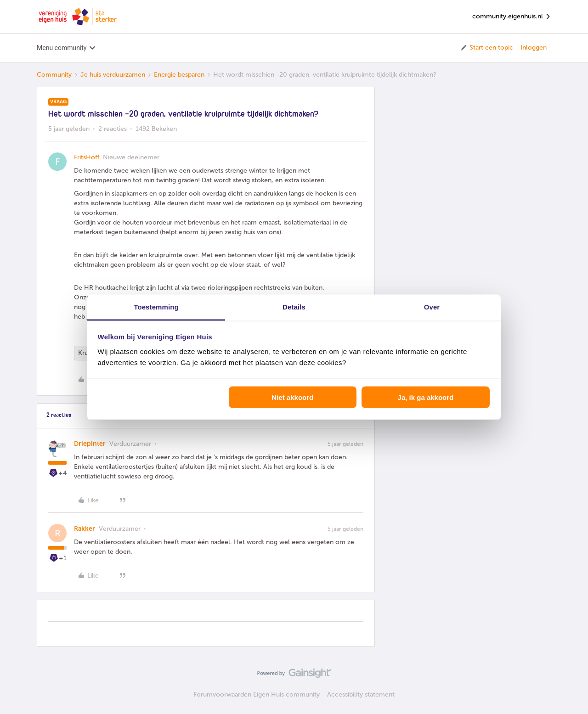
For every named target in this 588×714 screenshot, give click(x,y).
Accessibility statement (361, 694)
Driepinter (90, 444)
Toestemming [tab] (156, 306)
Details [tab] (294, 306)
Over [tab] (432, 306)
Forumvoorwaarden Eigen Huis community (257, 694)
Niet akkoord (292, 397)
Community (54, 75)
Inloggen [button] (534, 48)
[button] (486, 48)
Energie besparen (179, 75)
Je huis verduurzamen (113, 75)
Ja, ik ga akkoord (426, 397)
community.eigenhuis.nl (512, 17)
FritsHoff (87, 157)
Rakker (85, 529)
